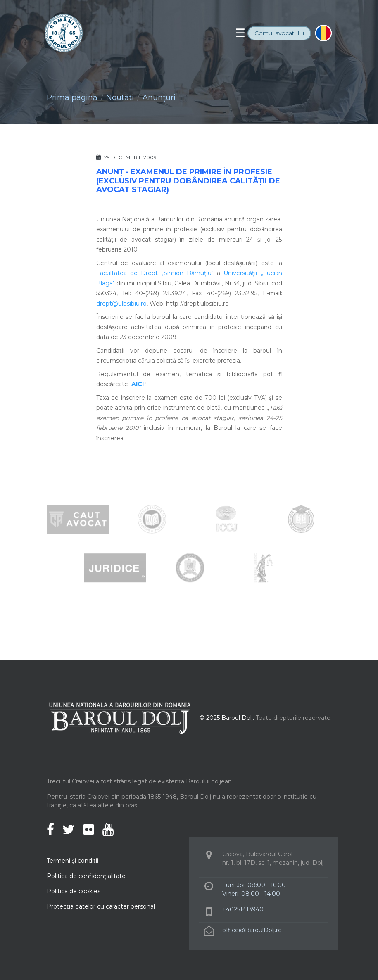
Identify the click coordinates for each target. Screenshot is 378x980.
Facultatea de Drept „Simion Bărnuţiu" (155, 273)
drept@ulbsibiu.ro (121, 304)
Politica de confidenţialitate (86, 876)
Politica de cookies (74, 891)
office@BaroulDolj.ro (252, 930)
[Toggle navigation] (240, 33)
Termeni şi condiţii (73, 861)
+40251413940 (243, 909)
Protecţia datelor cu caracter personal (101, 906)
